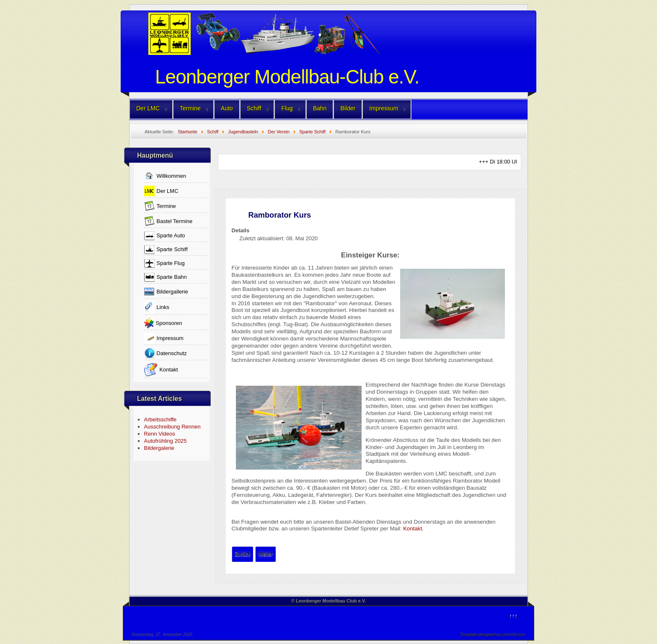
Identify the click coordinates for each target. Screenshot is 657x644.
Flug (287, 108)
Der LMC (148, 108)
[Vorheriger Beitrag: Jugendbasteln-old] (243, 554)
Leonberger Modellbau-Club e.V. (287, 77)
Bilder (348, 108)
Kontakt (413, 528)
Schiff (254, 108)
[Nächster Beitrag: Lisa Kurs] (266, 554)
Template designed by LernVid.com (493, 635)
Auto (227, 108)
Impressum (384, 108)
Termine (190, 108)
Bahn (320, 108)
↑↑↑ (513, 616)
